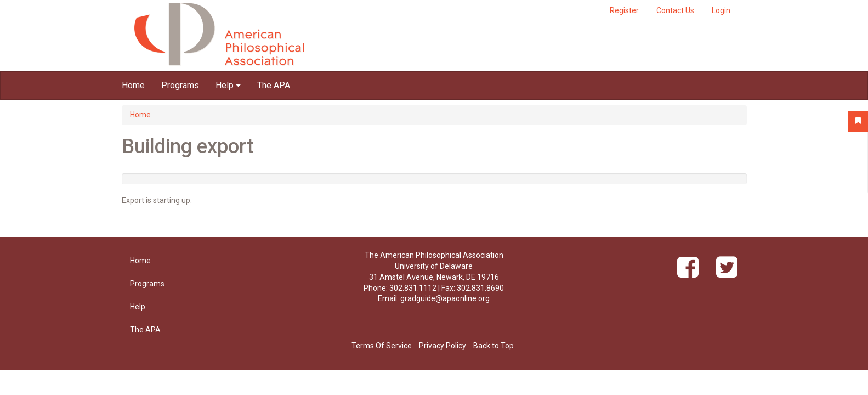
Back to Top (493, 346)
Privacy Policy (442, 346)
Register (624, 10)
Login (721, 10)
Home (133, 85)
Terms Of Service (382, 346)
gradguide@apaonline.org (445, 298)
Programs (180, 85)
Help (228, 85)
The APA (274, 85)
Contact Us (675, 10)
